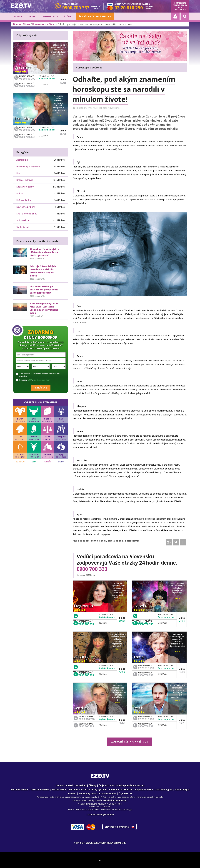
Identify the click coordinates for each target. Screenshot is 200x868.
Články (68, 16)
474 (63, 134)
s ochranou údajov (42, 380)
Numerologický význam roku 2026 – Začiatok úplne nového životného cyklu (44, 308)
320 (63, 83)
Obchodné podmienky (115, 800)
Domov (18, 16)
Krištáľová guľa (164, 789)
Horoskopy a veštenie (44, 24)
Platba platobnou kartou (130, 785)
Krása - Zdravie (25, 180)
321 (182, 723)
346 (122, 723)
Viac (118, 601)
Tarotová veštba (40, 789)
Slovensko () (120, 827)
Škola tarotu (23, 227)
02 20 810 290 (146, 668)
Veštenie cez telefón (121, 789)
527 (122, 672)
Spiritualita (23, 220)
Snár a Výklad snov (27, 214)
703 (182, 621)
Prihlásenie (41, 388)
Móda (20, 193)
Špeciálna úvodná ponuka (95, 16)
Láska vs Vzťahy (25, 187)
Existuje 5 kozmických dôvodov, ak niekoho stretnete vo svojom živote (43, 271)
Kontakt (72, 794)
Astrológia (22, 160)
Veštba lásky (59, 789)
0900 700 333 (92, 569)
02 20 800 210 (180, 10)
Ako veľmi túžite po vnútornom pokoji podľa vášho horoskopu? (44, 290)
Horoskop (49, 16)
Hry (18, 173)
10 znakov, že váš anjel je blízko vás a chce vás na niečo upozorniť (44, 252)
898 (122, 621)
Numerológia (182, 789)
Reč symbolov (24, 200)
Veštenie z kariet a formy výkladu (87, 789)
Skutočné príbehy (26, 207)
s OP (30, 380)
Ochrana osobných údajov (101, 815)
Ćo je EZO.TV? (125, 794)
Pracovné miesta (108, 794)
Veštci (32, 16)
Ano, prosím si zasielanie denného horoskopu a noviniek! (39, 375)
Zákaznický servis (88, 794)
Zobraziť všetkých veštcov (130, 742)
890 (182, 672)
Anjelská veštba (144, 789)
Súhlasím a (33, 380)
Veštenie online (19, 789)
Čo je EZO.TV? (106, 785)
